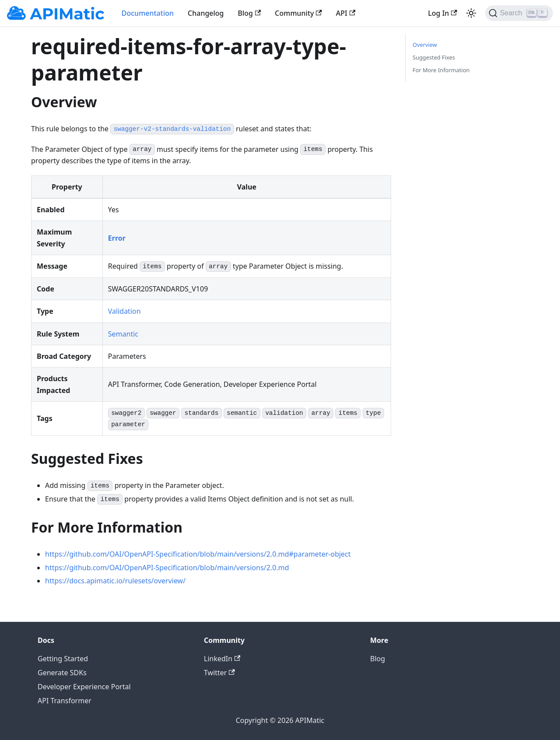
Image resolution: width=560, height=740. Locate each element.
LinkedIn (222, 659)
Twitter (219, 673)
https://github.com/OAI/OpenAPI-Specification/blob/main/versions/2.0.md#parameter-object (198, 554)
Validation (124, 311)
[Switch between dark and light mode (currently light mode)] (471, 13)
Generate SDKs (62, 673)
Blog (250, 13)
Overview (425, 45)
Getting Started (63, 659)
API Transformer (65, 701)
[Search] (519, 13)
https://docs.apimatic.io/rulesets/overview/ (115, 581)
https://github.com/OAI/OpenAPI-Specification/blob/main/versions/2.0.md (167, 568)
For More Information (441, 70)
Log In (442, 13)
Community (298, 13)
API (346, 13)
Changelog (206, 13)
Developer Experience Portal (84, 687)
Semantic (123, 334)
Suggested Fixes (434, 57)
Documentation (148, 13)
